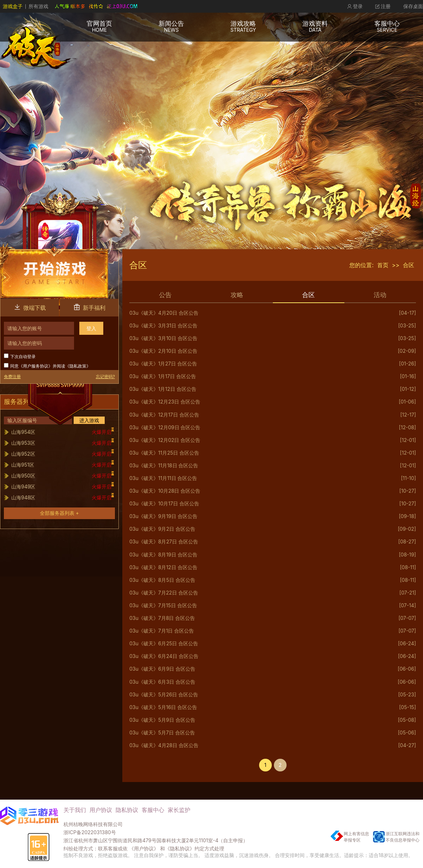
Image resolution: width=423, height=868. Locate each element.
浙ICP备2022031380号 (90, 832)
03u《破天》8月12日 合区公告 (163, 567)
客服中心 (153, 810)
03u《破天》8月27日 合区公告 (164, 542)
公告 (165, 295)
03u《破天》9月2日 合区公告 (162, 529)
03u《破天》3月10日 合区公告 (163, 338)
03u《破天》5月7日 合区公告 (162, 733)
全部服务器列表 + (59, 513)
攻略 (237, 295)
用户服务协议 (36, 366)
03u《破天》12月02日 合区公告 (165, 440)
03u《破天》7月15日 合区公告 (163, 605)
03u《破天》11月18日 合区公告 (164, 466)
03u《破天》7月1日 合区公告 (162, 631)
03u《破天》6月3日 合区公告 (162, 682)
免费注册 (12, 377)
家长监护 (179, 810)
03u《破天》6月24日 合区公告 (164, 656)
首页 (383, 265)
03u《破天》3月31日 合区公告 (163, 326)
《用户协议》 (144, 848)
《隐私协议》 (180, 848)
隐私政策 (78, 366)
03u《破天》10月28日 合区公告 (165, 491)
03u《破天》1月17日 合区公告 (163, 376)
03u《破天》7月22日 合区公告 (164, 593)
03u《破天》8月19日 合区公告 (163, 555)
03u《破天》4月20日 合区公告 (164, 313)
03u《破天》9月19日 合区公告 (163, 516)
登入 (91, 328)
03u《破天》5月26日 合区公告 (164, 695)
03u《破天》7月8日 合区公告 (162, 618)
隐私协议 (127, 810)
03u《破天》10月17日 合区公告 (164, 504)
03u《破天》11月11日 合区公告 (163, 478)
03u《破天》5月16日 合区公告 (163, 707)
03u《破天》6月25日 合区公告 (164, 644)
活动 (380, 295)
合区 (409, 265)
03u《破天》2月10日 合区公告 (163, 351)
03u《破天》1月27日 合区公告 (163, 364)
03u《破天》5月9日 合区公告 (162, 720)
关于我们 (75, 810)
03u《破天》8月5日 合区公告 (162, 580)
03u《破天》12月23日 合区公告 (165, 402)
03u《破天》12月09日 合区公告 (165, 427)
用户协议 (101, 810)
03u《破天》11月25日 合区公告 (164, 453)
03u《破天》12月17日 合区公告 (164, 415)
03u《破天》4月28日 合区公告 (164, 745)
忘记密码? (105, 377)
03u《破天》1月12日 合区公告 (163, 389)
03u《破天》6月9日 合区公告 (162, 669)
